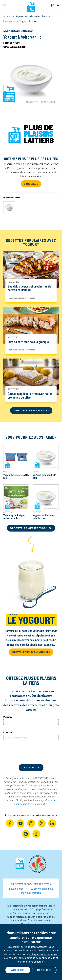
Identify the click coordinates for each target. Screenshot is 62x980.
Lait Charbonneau (18, 31)
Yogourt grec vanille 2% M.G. (45, 476)
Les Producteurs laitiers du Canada (31, 7)
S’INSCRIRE (31, 184)
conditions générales (33, 962)
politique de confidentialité (40, 958)
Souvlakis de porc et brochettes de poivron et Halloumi (29, 288)
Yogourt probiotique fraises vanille (14, 517)
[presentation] (31, 752)
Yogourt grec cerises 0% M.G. (16, 476)
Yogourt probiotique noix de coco (43, 517)
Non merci (44, 970)
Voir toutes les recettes (31, 410)
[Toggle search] (59, 5)
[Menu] (5, 5)
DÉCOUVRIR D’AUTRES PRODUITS (31, 528)
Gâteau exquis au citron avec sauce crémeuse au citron (30, 395)
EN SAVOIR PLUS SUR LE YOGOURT (31, 652)
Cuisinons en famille (42, 889)
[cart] (52, 5)
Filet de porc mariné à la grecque (28, 342)
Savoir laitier (16, 889)
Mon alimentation (31, 893)
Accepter (18, 970)
